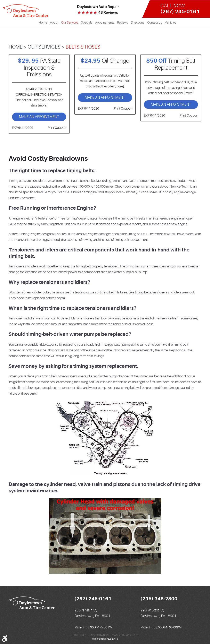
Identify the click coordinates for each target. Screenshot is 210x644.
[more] (43, 105)
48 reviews (108, 12)
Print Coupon (57, 128)
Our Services (70, 23)
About (54, 23)
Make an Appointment (39, 117)
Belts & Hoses (83, 47)
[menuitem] (43, 23)
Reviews (123, 23)
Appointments (105, 23)
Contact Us (155, 23)
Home (43, 23)
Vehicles (171, 23)
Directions (138, 23)
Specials (87, 23)
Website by (105, 639)
